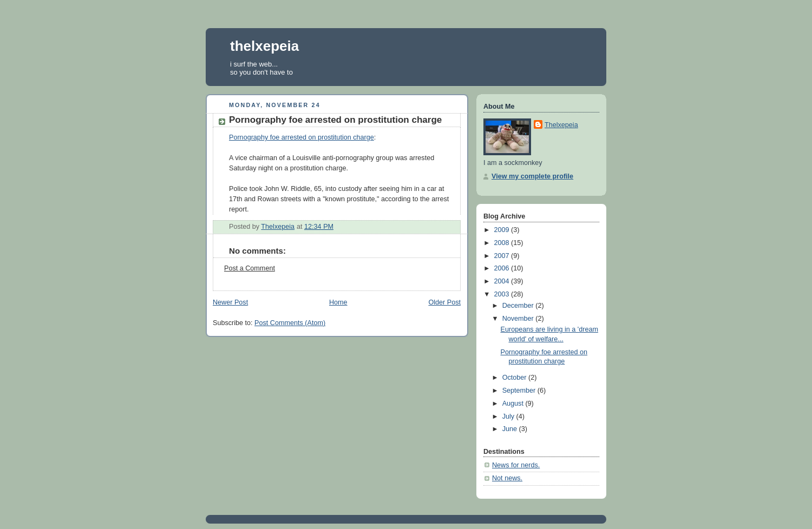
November (519, 319)
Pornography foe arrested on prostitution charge (302, 137)
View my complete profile (532, 176)
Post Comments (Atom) (290, 323)
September (520, 391)
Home (338, 302)
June (511, 429)
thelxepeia (264, 46)
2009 (503, 230)
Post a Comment (250, 268)
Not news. (507, 478)
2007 (503, 256)
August (514, 404)
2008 (503, 243)
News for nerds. (516, 465)
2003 (503, 294)
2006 (503, 268)
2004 (503, 281)
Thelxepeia (561, 125)
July (509, 416)
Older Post (444, 302)
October (515, 378)
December (519, 306)
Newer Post (230, 302)
